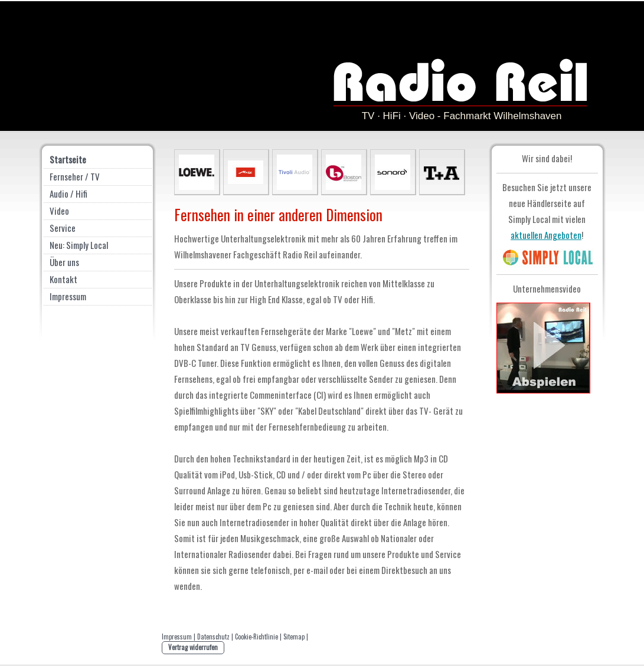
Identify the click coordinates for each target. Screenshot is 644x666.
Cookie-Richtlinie (256, 637)
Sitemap (294, 637)
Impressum (177, 637)
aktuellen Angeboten (546, 235)
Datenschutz (213, 637)
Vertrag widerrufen (193, 647)
